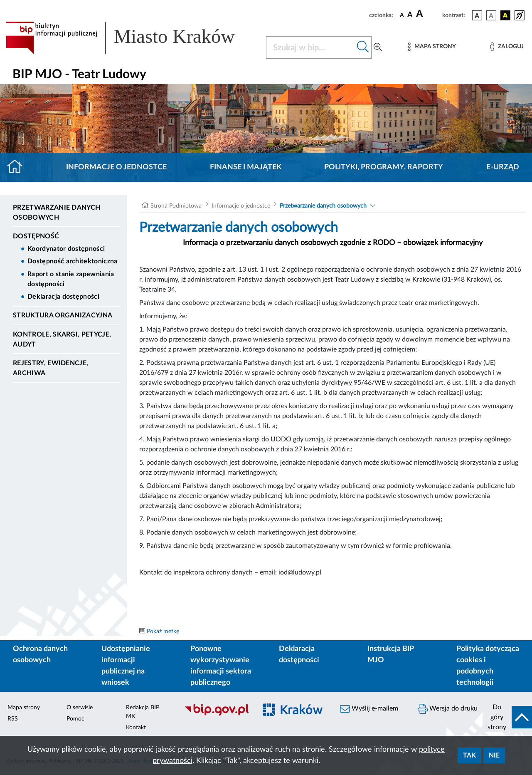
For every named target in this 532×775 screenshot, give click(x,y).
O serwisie (80, 708)
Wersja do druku (448, 709)
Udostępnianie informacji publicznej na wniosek (126, 666)
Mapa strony (24, 708)
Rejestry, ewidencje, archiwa (50, 368)
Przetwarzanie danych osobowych (57, 213)
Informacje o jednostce (116, 167)
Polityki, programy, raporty (384, 167)
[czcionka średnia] (410, 15)
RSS (13, 719)
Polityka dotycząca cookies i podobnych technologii (488, 666)
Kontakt (136, 728)
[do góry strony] (507, 717)
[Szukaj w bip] (363, 47)
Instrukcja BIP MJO (390, 655)
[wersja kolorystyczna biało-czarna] (491, 15)
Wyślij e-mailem (369, 709)
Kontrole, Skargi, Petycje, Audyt (62, 339)
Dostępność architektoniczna (73, 261)
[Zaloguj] (507, 47)
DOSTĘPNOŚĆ (36, 236)
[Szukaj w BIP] (310, 47)
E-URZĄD (503, 167)
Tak (469, 755)
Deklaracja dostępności (63, 297)
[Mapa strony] (432, 47)
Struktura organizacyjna (63, 315)
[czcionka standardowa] (402, 15)
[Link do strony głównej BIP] (131, 38)
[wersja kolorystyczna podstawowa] (477, 15)
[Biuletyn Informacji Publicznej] (216, 715)
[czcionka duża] (428, 14)
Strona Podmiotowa (176, 206)
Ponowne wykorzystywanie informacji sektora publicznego (221, 666)
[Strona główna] (18, 167)
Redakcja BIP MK (143, 712)
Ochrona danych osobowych (40, 655)
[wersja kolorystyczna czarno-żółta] (505, 15)
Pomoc (75, 719)
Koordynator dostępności (66, 249)
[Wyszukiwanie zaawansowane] (378, 47)
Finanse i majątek (246, 167)
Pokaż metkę (163, 631)
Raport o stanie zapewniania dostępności (71, 279)
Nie (494, 755)
